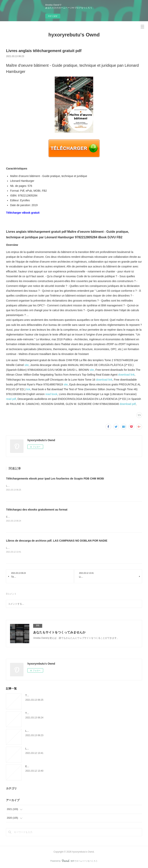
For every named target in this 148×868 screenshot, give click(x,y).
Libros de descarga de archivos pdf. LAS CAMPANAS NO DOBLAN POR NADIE (57, 541)
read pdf (11, 399)
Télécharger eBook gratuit (23, 213)
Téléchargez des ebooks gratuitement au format (37, 510)
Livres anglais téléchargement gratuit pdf (46, 731)
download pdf (128, 404)
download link (126, 375)
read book (51, 394)
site (27, 365)
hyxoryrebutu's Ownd (74, 35)
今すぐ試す (53, 16)
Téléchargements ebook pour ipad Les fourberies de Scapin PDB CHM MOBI (55, 479)
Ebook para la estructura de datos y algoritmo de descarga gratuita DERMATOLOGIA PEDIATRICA (76, 767)
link (28, 389)
